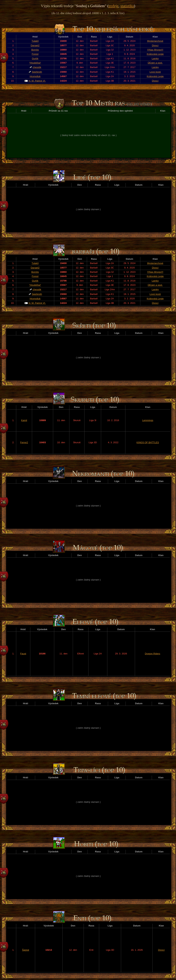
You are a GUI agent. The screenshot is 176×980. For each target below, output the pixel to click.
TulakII (35, 41)
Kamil (24, 420)
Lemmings (148, 420)
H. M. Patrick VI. (37, 81)
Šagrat (26, 950)
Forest (35, 54)
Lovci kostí (155, 72)
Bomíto (35, 50)
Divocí (155, 45)
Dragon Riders (152, 654)
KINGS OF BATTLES (148, 442)
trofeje (114, 6)
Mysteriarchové (155, 41)
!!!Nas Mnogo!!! (155, 50)
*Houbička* (35, 63)
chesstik (37, 67)
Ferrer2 (24, 442)
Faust (23, 654)
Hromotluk (35, 76)
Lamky (155, 58)
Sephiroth (37, 72)
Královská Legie (155, 54)
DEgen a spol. (155, 63)
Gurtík (35, 58)
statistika (127, 6)
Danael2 (35, 45)
